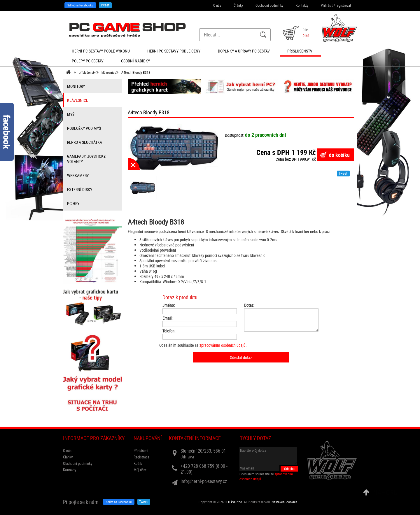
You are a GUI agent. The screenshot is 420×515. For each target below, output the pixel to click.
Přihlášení (141, 451)
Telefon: (169, 331)
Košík (138, 463)
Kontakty (302, 5)
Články (238, 5)
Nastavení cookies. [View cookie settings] (285, 502)
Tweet (105, 5)
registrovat (343, 5)
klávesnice (109, 72)
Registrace (141, 457)
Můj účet (140, 470)
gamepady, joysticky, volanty (87, 159)
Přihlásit (327, 5)
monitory (76, 86)
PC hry (73, 203)
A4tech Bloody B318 (136, 72)
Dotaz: (249, 305)
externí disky (80, 189)
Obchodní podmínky (269, 5)
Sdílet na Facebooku (80, 5)
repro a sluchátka (85, 142)
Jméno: (169, 305)
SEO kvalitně (233, 502)
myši (71, 114)
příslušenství (88, 72)
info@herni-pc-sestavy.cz (204, 481)
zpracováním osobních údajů (223, 345)
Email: (167, 318)
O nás (217, 5)
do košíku (339, 155)
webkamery (78, 175)
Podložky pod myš (84, 128)
